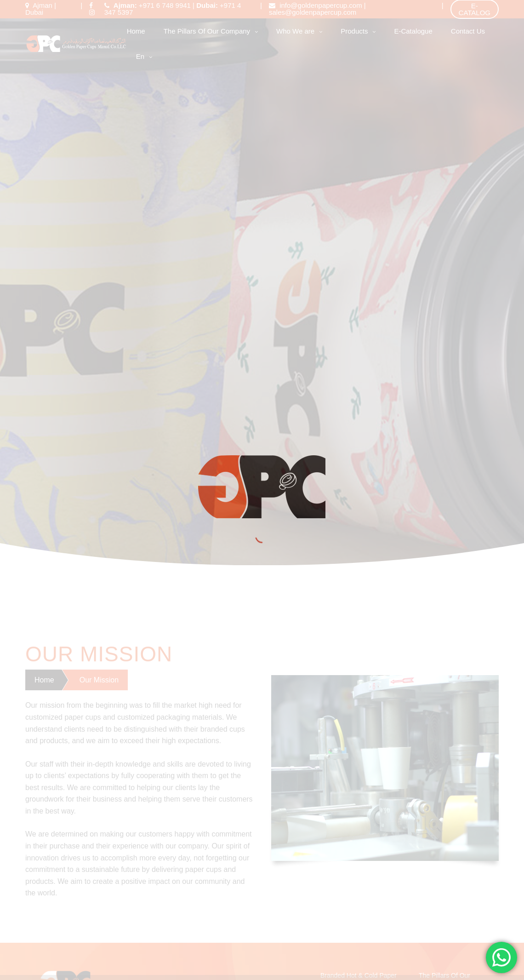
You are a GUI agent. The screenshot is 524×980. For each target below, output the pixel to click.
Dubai (34, 12)
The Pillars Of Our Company (207, 31)
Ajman (43, 5)
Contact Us (468, 31)
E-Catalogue (413, 31)
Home (136, 31)
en (140, 56)
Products (354, 31)
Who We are (295, 31)
